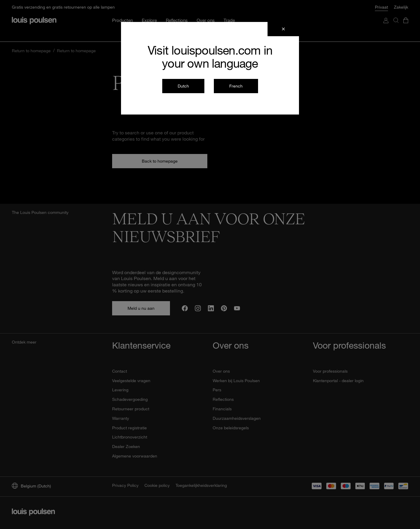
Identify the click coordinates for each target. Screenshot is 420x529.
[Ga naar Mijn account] (386, 10)
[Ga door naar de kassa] (406, 10)
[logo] (34, 4)
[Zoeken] (396, 10)
